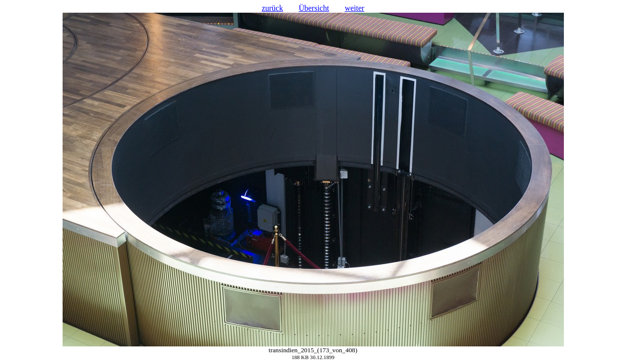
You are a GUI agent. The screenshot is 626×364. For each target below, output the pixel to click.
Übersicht (314, 8)
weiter (355, 8)
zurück (272, 8)
